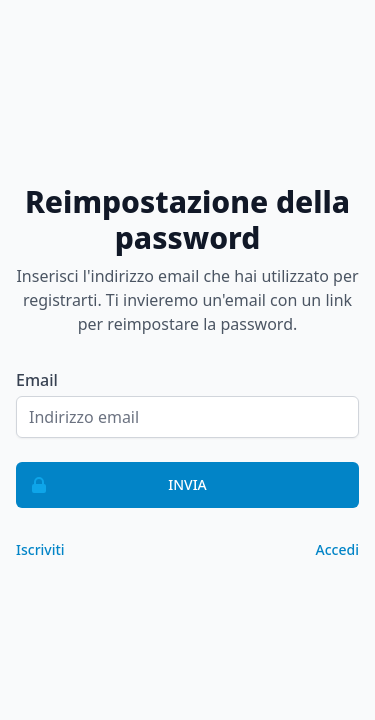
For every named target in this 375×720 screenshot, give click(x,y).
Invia (112, 485)
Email (37, 380)
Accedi (337, 549)
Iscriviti (40, 549)
